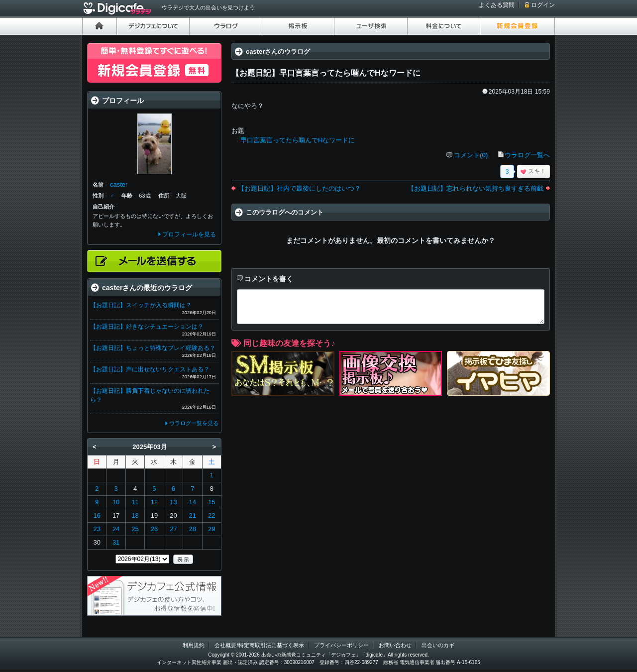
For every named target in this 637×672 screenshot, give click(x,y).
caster (119, 184)
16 (97, 515)
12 (154, 502)
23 (97, 529)
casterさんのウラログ (278, 52)
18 (135, 515)
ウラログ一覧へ (527, 155)
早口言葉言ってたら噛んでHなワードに (298, 140)
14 (193, 502)
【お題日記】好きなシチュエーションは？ (147, 327)
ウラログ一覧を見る (194, 423)
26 (154, 529)
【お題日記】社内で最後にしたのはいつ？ (299, 188)
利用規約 (194, 645)
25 (135, 529)
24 (116, 529)
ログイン (543, 5)
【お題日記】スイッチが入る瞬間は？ (141, 305)
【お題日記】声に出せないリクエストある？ (150, 369)
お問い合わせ (395, 645)
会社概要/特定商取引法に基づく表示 (259, 645)
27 (173, 529)
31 (116, 542)
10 (116, 502)
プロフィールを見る (189, 234)
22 (212, 515)
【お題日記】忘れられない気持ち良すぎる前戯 (476, 188)
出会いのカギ (438, 645)
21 (193, 515)
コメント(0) (471, 155)
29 (212, 529)
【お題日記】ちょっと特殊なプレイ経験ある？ (153, 348)
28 (193, 529)
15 (212, 502)
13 (173, 502)
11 (135, 502)
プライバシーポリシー (341, 645)
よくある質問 (497, 5)
